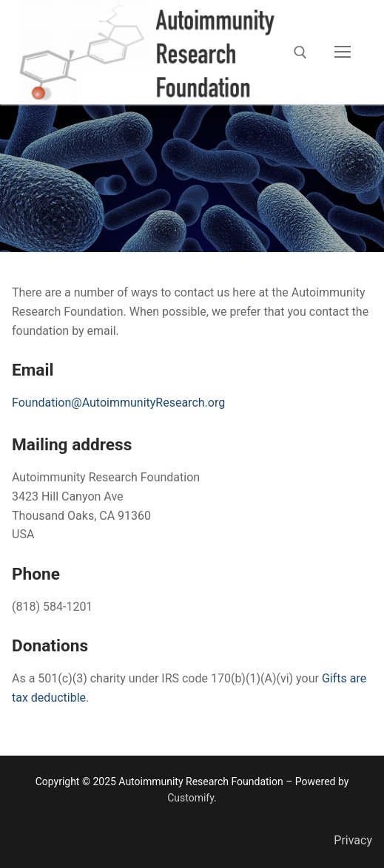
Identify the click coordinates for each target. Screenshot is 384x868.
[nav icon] (343, 52)
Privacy (353, 840)
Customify (191, 798)
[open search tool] (300, 52)
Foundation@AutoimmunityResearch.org (118, 403)
